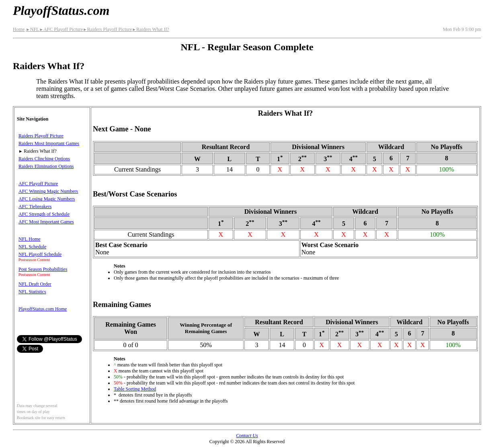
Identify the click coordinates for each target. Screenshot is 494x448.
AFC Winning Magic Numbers (48, 191)
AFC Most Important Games (46, 222)
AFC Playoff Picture (61, 29)
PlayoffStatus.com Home (43, 309)
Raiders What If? (151, 29)
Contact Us (247, 436)
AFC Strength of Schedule (44, 214)
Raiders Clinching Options (44, 159)
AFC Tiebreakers (35, 207)
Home (19, 29)
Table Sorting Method (135, 389)
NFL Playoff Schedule (40, 254)
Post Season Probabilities (43, 269)
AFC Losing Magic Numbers (47, 199)
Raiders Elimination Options (46, 166)
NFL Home (30, 239)
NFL (32, 29)
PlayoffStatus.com (61, 10)
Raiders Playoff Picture (107, 29)
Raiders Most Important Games (49, 143)
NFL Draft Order (35, 284)
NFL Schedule (32, 247)
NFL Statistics (32, 292)
